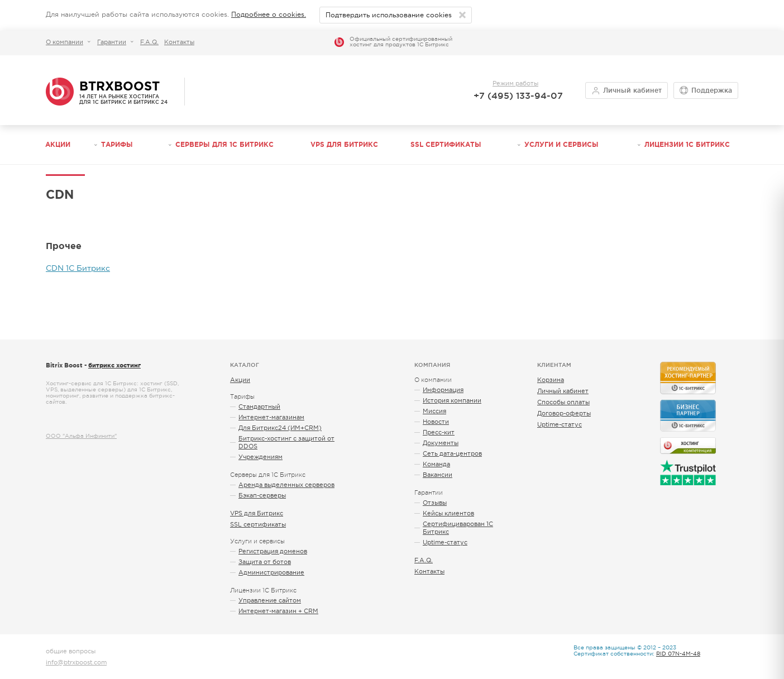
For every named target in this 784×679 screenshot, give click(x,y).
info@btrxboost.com (76, 662)
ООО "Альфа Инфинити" (81, 436)
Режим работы (515, 83)
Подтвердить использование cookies (389, 15)
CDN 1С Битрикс (78, 268)
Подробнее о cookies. (269, 15)
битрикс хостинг (114, 365)
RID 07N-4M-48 (678, 654)
